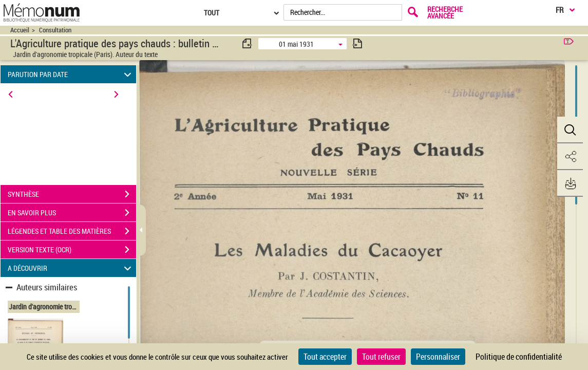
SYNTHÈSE (72, 194)
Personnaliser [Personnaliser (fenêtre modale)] (438, 357)
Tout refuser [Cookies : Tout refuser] (381, 357)
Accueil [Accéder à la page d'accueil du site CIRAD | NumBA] (20, 30)
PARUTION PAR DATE (71, 74)
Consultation (55, 30)
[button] (570, 130)
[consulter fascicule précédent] (248, 43)
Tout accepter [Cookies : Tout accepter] (325, 357)
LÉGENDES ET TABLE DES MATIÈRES (72, 231)
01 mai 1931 (296, 44)
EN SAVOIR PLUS (72, 213)
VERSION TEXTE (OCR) (72, 250)
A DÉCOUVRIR (71, 268)
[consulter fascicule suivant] (357, 43)
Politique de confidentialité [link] (519, 357)
